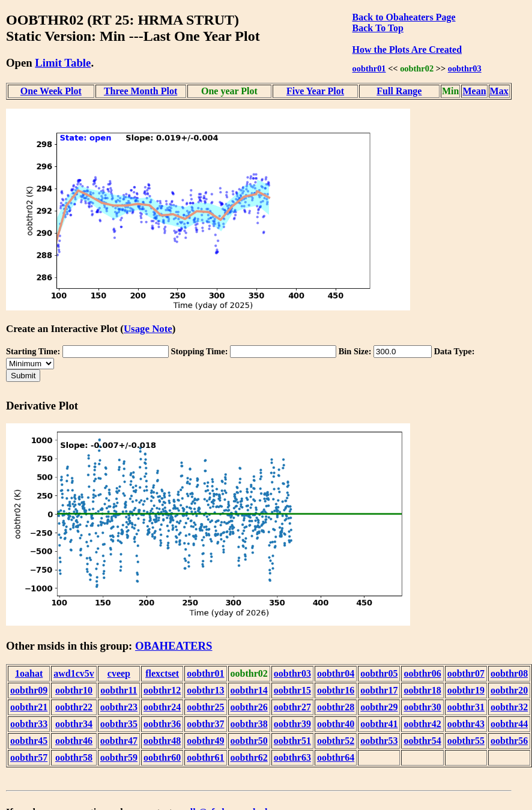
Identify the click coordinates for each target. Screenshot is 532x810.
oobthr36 (162, 724)
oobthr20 (509, 690)
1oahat (29, 673)
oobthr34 (74, 724)
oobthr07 (466, 673)
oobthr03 (465, 68)
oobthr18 (422, 690)
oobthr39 (292, 724)
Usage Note (148, 329)
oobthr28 (336, 707)
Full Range (399, 91)
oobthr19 (466, 690)
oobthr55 (466, 741)
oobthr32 (509, 707)
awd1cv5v (74, 673)
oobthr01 (369, 68)
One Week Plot (51, 91)
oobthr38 (249, 724)
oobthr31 (466, 707)
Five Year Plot (315, 91)
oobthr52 (336, 741)
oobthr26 (249, 707)
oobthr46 (74, 741)
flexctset (162, 673)
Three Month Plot (141, 91)
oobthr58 (74, 757)
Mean (474, 91)
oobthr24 (162, 707)
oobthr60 (162, 757)
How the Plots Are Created (407, 50)
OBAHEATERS (174, 646)
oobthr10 (74, 690)
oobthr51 (292, 741)
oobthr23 (119, 707)
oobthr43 (466, 724)
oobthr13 (205, 690)
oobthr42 (422, 724)
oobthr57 (29, 757)
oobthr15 (292, 690)
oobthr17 (379, 690)
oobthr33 (29, 724)
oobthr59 (119, 757)
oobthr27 (292, 707)
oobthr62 (249, 757)
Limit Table (63, 63)
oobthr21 (29, 707)
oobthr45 (29, 741)
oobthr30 (422, 707)
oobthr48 (162, 741)
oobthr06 (422, 673)
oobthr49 (205, 741)
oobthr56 (509, 741)
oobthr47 (119, 741)
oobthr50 (249, 741)
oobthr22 (74, 707)
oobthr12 (162, 690)
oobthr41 (379, 724)
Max (499, 91)
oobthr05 (379, 673)
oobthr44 (509, 724)
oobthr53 (379, 741)
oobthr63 (292, 757)
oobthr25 (205, 707)
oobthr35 (119, 724)
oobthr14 (249, 690)
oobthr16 (336, 690)
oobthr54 (422, 741)
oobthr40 (336, 724)
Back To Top (378, 28)
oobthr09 (29, 690)
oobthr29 (379, 707)
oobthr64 (336, 757)
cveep (119, 673)
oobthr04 (336, 673)
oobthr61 (205, 757)
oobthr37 (205, 724)
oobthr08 (509, 673)
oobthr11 (119, 690)
